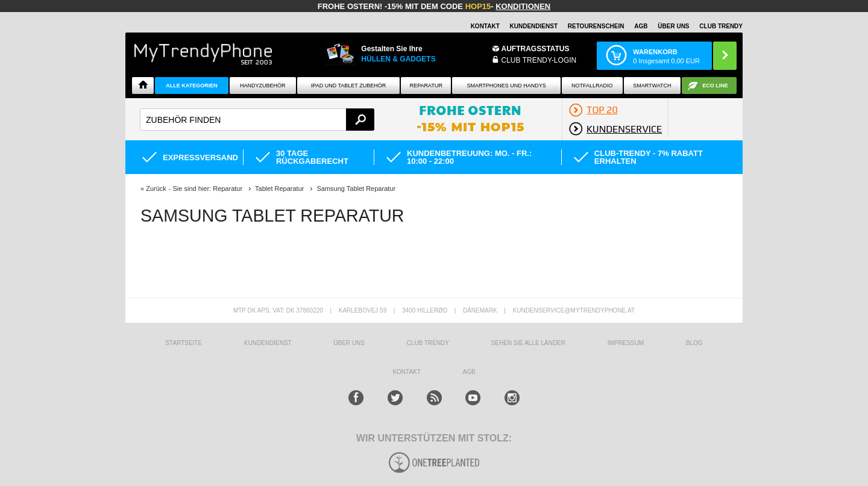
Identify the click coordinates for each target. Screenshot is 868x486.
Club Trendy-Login (539, 60)
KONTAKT (406, 372)
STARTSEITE (184, 343)
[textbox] (257, 120)
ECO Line (715, 86)
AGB (641, 26)
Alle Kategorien (191, 86)
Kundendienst (534, 26)
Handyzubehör (263, 86)
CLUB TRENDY (721, 26)
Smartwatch (652, 86)
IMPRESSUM (626, 343)
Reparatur (426, 86)
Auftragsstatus (536, 49)
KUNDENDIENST (268, 343)
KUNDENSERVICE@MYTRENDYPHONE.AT (574, 310)
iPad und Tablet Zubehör (348, 86)
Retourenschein (596, 26)
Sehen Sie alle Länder (528, 343)
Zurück (156, 188)
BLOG (694, 343)
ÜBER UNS (673, 26)
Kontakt (485, 26)
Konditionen (523, 6)
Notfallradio (592, 86)
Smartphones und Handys (506, 86)
